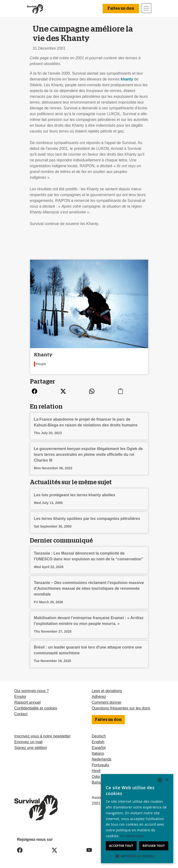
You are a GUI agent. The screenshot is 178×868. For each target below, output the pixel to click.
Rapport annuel (27, 702)
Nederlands (102, 759)
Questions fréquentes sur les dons (121, 708)
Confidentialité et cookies (36, 708)
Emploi (20, 697)
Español (99, 748)
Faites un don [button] (121, 8)
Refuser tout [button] (154, 846)
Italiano (98, 753)
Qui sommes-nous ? (31, 691)
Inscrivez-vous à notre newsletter (42, 736)
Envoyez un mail (28, 742)
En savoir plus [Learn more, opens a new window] (132, 836)
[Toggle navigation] (146, 8)
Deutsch (99, 736)
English (98, 742)
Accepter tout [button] (121, 846)
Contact (21, 714)
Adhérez (99, 697)
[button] (137, 856)
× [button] (167, 780)
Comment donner (107, 702)
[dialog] (137, 819)
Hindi (96, 771)
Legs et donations (107, 691)
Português (101, 765)
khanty (127, 79)
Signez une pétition (31, 748)
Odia (96, 777)
